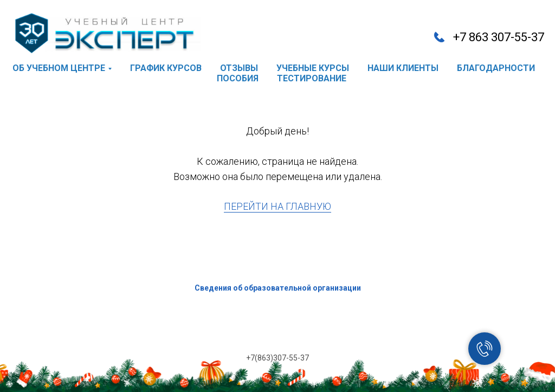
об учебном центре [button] (59, 68)
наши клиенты (403, 68)
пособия (238, 78)
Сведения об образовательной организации (278, 288)
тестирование (312, 78)
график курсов (166, 68)
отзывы (239, 68)
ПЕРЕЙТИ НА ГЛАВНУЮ (277, 206)
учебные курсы (313, 68)
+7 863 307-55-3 (495, 37)
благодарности (496, 68)
